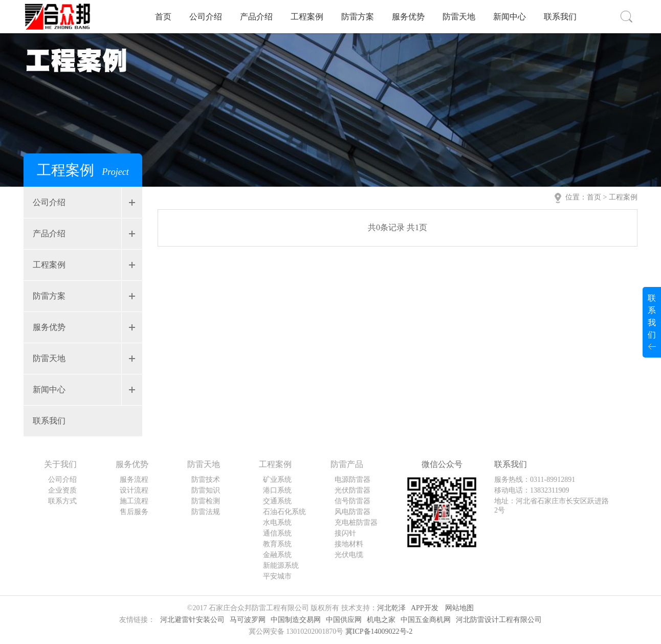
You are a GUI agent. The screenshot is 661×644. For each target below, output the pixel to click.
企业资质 (62, 490)
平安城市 (277, 576)
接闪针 (345, 533)
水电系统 (277, 523)
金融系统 (277, 555)
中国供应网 (344, 620)
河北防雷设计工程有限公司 (499, 620)
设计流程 (134, 490)
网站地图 (459, 608)
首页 (163, 17)
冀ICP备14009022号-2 (379, 631)
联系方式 (62, 501)
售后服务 (134, 512)
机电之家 (381, 620)
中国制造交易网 (296, 620)
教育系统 (277, 544)
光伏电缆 (349, 555)
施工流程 (134, 501)
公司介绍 (206, 17)
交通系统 (277, 501)
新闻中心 (510, 17)
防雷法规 (206, 512)
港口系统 (277, 490)
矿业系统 (277, 480)
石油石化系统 (284, 512)
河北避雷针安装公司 (192, 620)
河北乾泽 (391, 608)
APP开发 (425, 608)
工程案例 (307, 17)
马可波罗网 (248, 620)
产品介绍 (256, 17)
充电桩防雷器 (356, 523)
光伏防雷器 (352, 490)
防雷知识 (206, 490)
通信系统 (277, 533)
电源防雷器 (352, 480)
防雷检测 (206, 501)
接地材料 (349, 544)
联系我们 (560, 17)
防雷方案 (358, 17)
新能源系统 (281, 565)
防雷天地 (459, 17)
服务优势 (408, 17)
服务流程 (134, 480)
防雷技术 (206, 480)
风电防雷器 (352, 512)
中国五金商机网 (426, 620)
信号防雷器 (352, 501)
